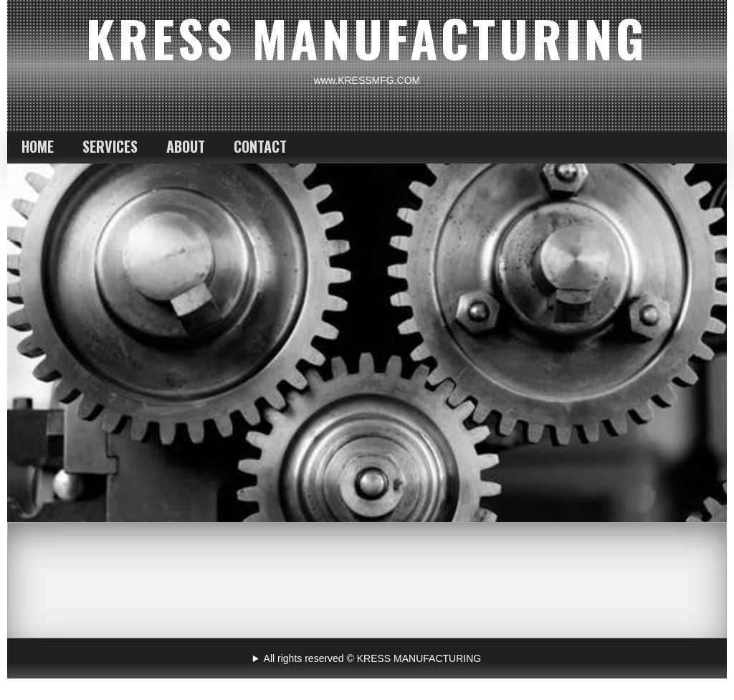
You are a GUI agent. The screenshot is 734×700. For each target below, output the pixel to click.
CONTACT (260, 146)
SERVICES (110, 146)
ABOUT (186, 146)
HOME (38, 146)
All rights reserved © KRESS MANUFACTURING (373, 658)
